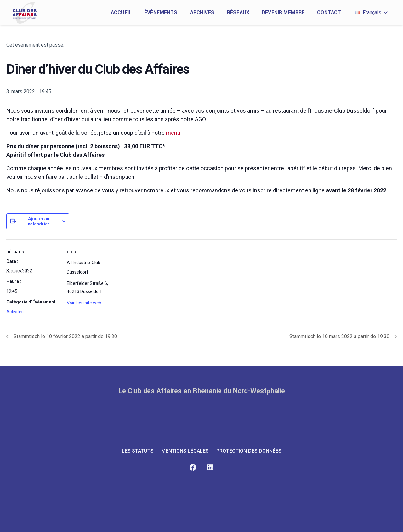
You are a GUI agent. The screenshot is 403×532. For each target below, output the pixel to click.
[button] (371, 13)
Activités (15, 312)
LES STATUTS (138, 451)
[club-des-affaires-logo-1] (25, 13)
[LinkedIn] (210, 468)
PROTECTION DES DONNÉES (249, 451)
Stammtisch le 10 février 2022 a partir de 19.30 (65, 336)
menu (173, 133)
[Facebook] (193, 468)
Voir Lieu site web (84, 303)
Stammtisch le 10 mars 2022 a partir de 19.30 (340, 336)
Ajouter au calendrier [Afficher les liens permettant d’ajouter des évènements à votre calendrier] (39, 221)
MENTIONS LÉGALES (185, 451)
